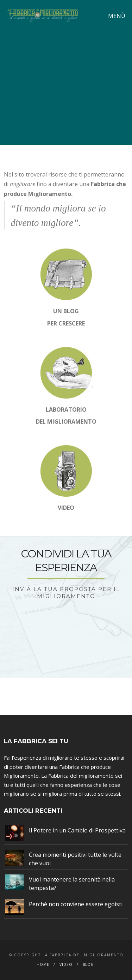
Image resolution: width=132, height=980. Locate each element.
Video (66, 964)
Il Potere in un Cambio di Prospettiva (77, 830)
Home (43, 964)
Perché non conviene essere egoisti (76, 904)
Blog (88, 964)
